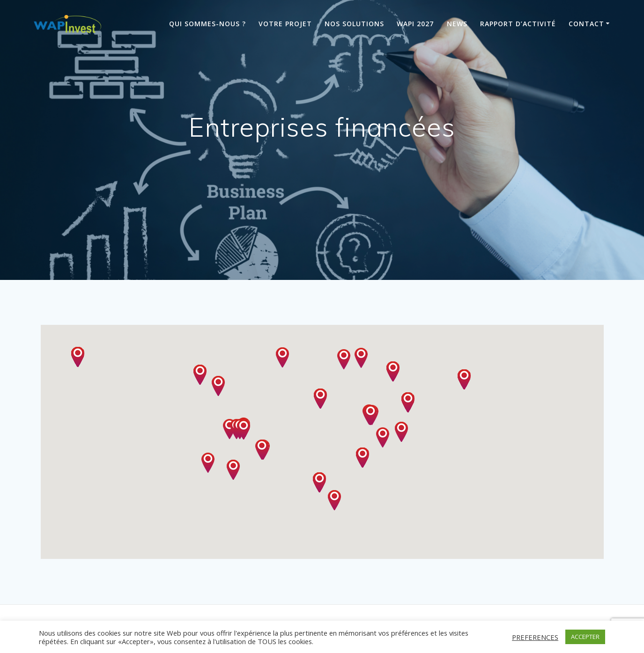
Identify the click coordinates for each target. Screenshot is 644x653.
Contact (586, 24)
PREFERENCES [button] (535, 637)
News (457, 24)
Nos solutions (354, 24)
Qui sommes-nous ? (207, 24)
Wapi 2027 (415, 24)
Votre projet (285, 24)
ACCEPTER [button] (585, 637)
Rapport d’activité (518, 24)
